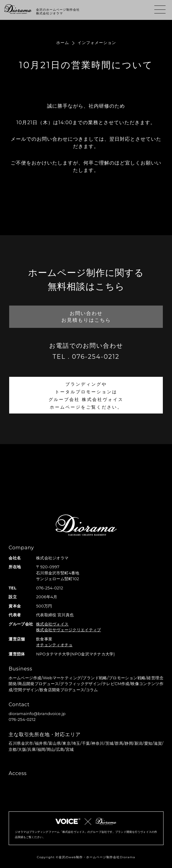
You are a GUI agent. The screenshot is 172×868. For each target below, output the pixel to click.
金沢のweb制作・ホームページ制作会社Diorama (97, 857)
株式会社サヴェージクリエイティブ (68, 630)
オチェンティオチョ (54, 645)
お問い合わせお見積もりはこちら (86, 317)
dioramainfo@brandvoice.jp (37, 714)
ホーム (63, 43)
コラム (92, 690)
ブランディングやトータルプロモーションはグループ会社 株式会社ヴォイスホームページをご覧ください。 (86, 396)
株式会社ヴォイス (52, 624)
